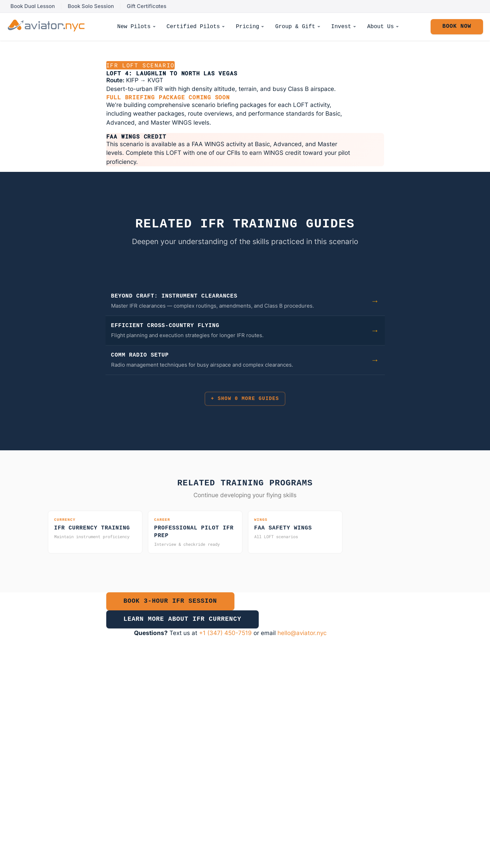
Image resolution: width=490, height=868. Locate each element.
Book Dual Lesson (33, 6)
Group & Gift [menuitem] (295, 27)
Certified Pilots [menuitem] (193, 27)
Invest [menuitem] (341, 27)
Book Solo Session (91, 6)
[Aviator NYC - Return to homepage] (46, 26)
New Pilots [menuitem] (134, 27)
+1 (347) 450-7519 (225, 641)
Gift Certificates (147, 6)
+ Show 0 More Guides (245, 401)
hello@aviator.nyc (302, 641)
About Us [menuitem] (380, 27)
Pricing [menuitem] (247, 27)
